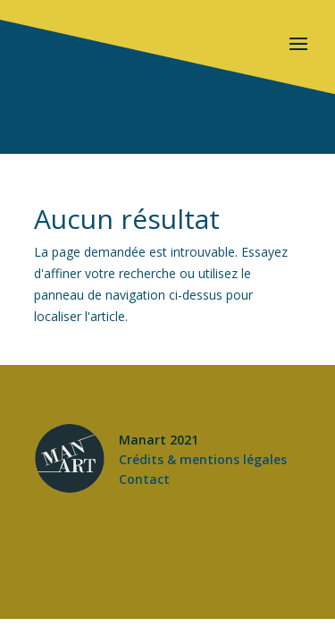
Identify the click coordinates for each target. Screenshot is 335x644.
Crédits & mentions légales (203, 459)
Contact (144, 479)
